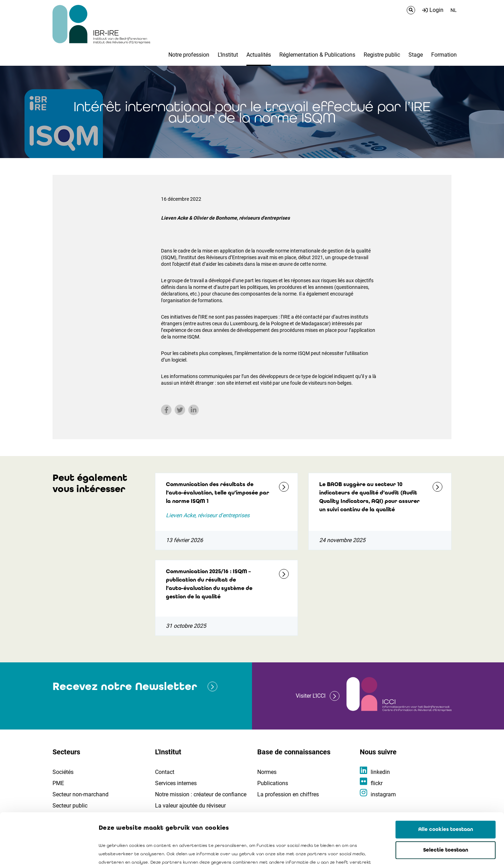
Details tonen (399, 854)
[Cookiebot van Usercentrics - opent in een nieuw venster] (45, 854)
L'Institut (228, 55)
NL (454, 10)
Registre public (382, 55)
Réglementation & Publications (317, 55)
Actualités (259, 55)
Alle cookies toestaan (446, 776)
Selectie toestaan (446, 796)
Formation (444, 55)
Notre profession (189, 55)
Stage (416, 55)
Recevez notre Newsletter (125, 686)
